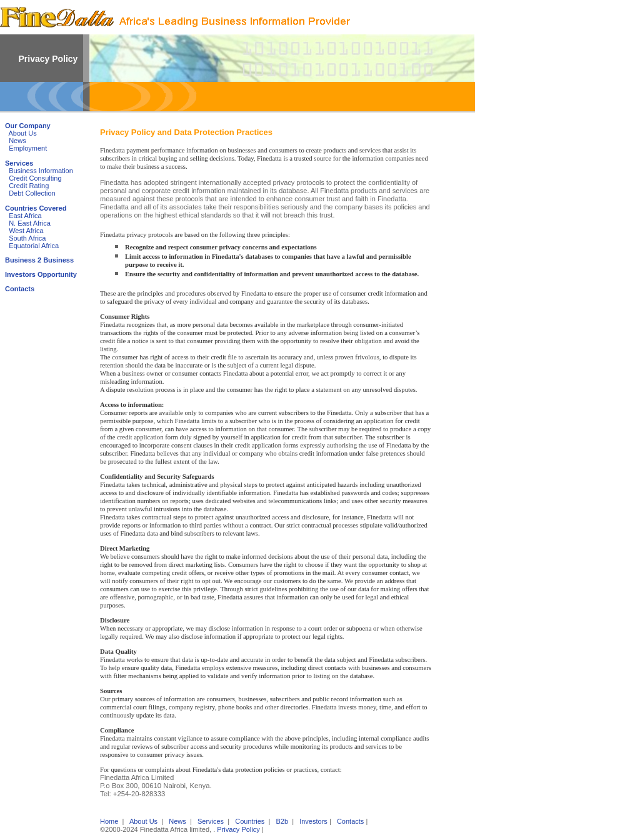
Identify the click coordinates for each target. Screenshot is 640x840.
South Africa (27, 238)
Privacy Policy (238, 829)
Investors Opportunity (41, 274)
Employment (28, 148)
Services (19, 163)
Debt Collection (32, 193)
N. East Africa (30, 223)
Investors (313, 821)
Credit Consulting (35, 178)
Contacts (20, 289)
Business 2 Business (39, 260)
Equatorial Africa (34, 246)
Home (109, 821)
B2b (282, 821)
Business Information (41, 171)
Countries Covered (36, 208)
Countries (250, 821)
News (17, 141)
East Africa (25, 216)
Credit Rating (29, 186)
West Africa (26, 231)
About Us (23, 133)
